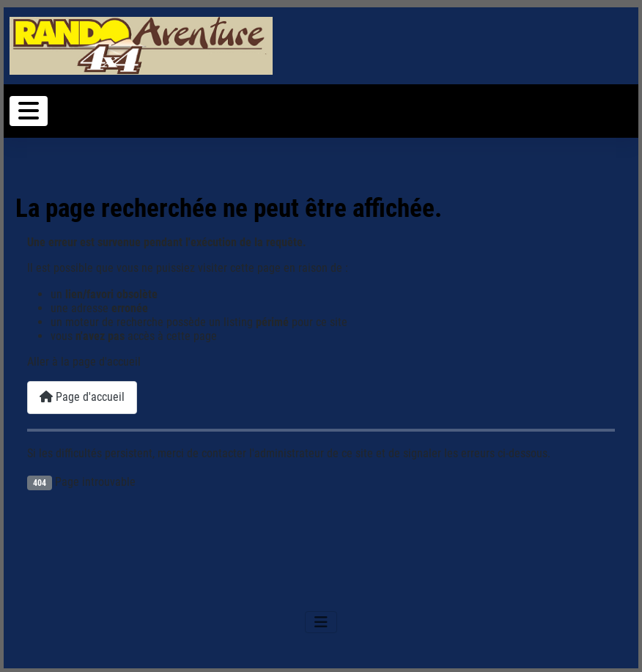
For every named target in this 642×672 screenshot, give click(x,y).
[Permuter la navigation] (29, 111)
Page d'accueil (82, 397)
